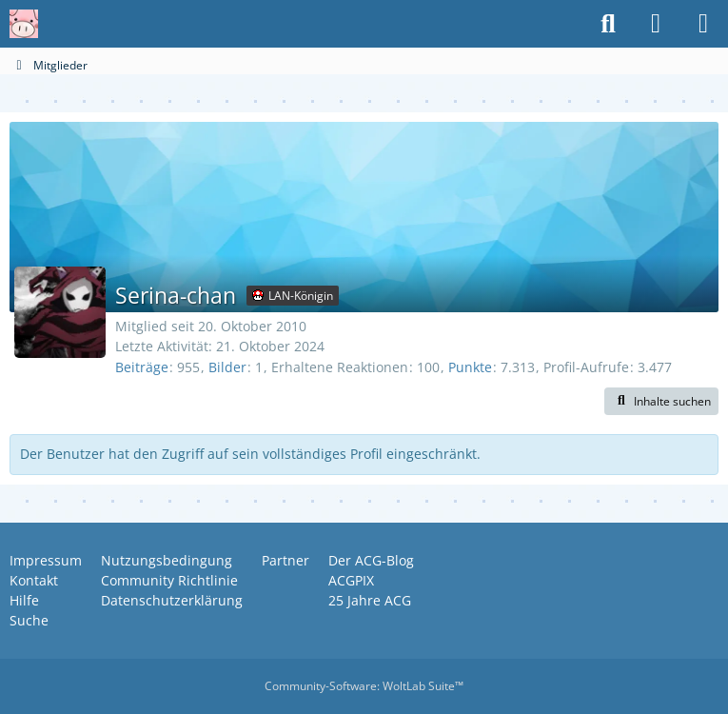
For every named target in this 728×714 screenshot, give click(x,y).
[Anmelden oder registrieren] (656, 24)
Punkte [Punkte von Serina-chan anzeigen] (470, 367)
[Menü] (703, 24)
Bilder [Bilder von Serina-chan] (227, 367)
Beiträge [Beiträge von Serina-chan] (142, 367)
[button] (661, 402)
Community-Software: (364, 686)
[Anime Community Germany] (24, 24)
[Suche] (608, 24)
